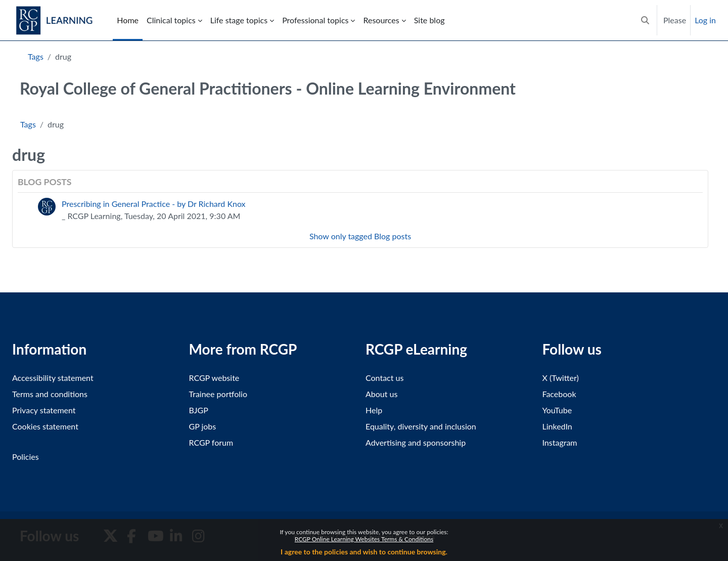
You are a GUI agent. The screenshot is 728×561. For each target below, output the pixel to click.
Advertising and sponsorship (416, 442)
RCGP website (214, 378)
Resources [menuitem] (381, 20)
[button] (645, 20)
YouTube (557, 410)
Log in (705, 20)
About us (381, 394)
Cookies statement (45, 426)
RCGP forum (211, 442)
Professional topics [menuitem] (315, 20)
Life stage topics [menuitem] (239, 20)
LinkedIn (557, 426)
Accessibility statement (53, 378)
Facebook (559, 394)
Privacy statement (44, 410)
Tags (36, 56)
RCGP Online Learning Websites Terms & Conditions (364, 539)
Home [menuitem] (128, 20)
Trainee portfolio (218, 394)
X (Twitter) (561, 378)
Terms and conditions (50, 394)
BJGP (199, 410)
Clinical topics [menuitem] (171, 20)
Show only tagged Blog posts (360, 236)
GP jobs (203, 426)
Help (374, 410)
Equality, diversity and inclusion (421, 426)
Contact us (384, 378)
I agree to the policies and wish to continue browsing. (364, 552)
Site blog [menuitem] (429, 20)
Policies (26, 457)
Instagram (560, 442)
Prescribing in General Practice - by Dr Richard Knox (154, 204)
